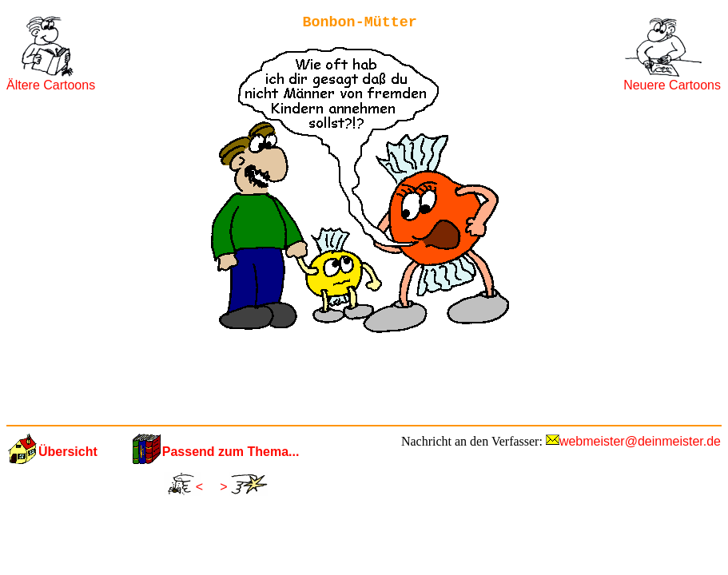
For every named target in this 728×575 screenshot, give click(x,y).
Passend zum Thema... (231, 452)
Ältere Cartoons (51, 85)
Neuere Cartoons (672, 85)
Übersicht (68, 452)
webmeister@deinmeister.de (640, 441)
